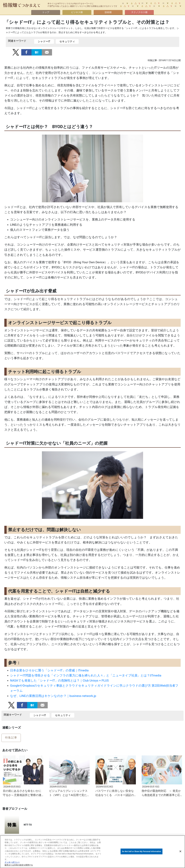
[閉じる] (180, 851)
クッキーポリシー (12, 862)
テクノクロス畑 (139, 12)
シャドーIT (44, 41)
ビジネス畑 (77, 12)
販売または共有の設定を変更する (19, 865)
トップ (46, 12)
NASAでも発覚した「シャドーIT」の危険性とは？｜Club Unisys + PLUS (59, 681)
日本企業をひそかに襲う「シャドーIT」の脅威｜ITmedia (49, 670)
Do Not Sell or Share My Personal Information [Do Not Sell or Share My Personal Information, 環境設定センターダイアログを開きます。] (141, 851)
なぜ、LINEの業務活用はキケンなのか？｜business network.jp (53, 696)
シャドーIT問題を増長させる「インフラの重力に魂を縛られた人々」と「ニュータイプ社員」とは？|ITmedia (86, 675)
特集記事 (11, 738)
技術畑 (108, 12)
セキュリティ (67, 41)
